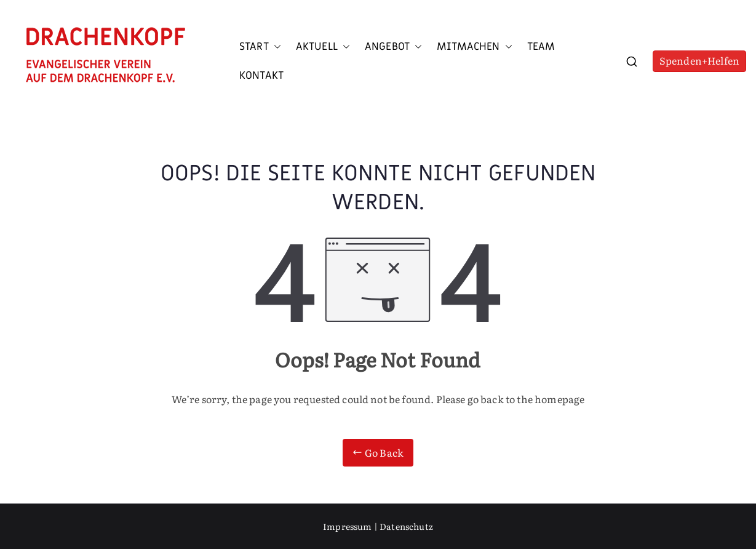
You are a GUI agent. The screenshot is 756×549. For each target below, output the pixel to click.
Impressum (347, 526)
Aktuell (323, 47)
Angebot (393, 47)
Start (260, 47)
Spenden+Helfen (699, 60)
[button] (275, 47)
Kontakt (261, 76)
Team (541, 47)
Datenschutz (406, 526)
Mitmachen (474, 47)
